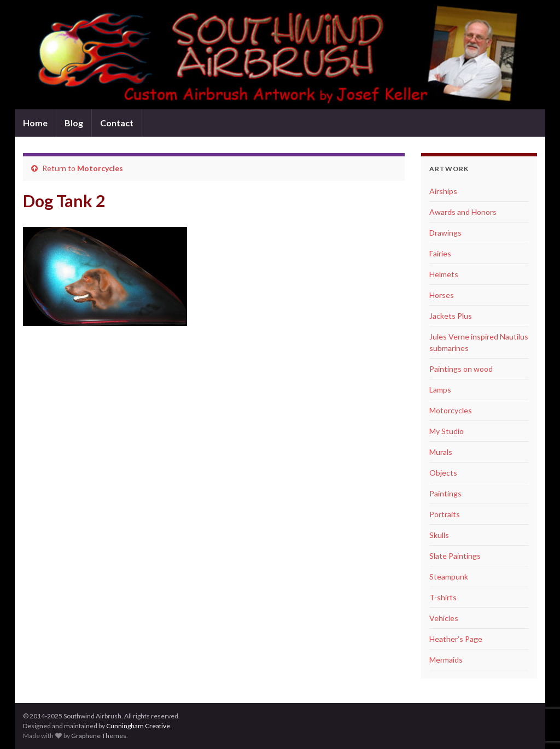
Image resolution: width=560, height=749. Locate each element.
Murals (441, 452)
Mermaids (446, 660)
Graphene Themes (99, 736)
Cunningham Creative (138, 726)
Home (35, 123)
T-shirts (443, 597)
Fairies (440, 253)
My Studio (447, 431)
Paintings (445, 493)
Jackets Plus (451, 316)
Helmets (444, 274)
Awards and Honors (463, 212)
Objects (443, 473)
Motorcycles (100, 168)
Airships (443, 191)
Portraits (445, 514)
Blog (74, 123)
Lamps (440, 390)
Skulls (439, 535)
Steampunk (449, 577)
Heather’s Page (456, 639)
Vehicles (444, 618)
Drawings (445, 233)
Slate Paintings (455, 556)
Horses (442, 295)
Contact (117, 123)
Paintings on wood (461, 369)
